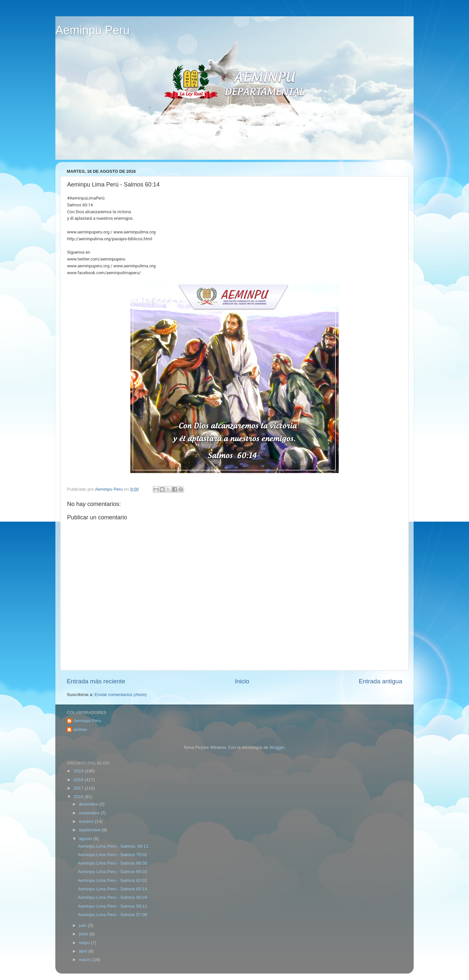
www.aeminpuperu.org (88, 232)
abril (84, 951)
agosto (86, 839)
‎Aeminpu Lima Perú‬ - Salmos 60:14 (113, 889)
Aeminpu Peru (92, 30)
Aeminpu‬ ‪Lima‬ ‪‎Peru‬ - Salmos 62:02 (113, 880)
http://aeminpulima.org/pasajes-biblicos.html (110, 239)
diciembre (89, 804)
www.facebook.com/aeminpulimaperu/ (104, 273)
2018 (79, 780)
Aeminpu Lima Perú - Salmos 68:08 (113, 863)
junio (84, 934)
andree (80, 729)
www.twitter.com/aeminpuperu (96, 259)
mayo (85, 943)
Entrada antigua (381, 681)
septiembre (90, 830)
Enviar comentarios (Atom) (121, 695)
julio (83, 925)
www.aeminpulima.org (134, 232)
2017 (79, 788)
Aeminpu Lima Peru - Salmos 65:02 (113, 872)
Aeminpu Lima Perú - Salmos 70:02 (113, 855)
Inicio (242, 681)
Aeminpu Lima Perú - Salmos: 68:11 (113, 846)
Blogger (277, 747)
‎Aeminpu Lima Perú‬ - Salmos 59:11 (113, 906)
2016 (79, 797)
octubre (87, 821)
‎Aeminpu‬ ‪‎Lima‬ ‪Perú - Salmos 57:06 (113, 915)
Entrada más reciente (96, 681)
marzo (85, 960)
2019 (79, 771)
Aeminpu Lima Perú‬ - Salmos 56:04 (113, 897)
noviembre (90, 813)
